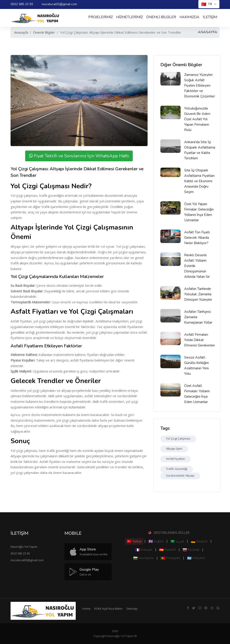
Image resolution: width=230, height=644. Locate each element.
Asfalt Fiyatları (176, 459)
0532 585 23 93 (22, 4)
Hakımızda (189, 17)
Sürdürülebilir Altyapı (180, 475)
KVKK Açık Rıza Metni (108, 609)
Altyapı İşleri (174, 449)
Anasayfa (21, 32)
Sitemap (132, 609)
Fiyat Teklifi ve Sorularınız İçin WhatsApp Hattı (79, 156)
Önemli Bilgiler (161, 17)
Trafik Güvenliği (177, 469)
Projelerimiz (101, 17)
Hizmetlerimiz (129, 17)
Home (86, 609)
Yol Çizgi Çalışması (178, 438)
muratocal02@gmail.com (59, 4)
